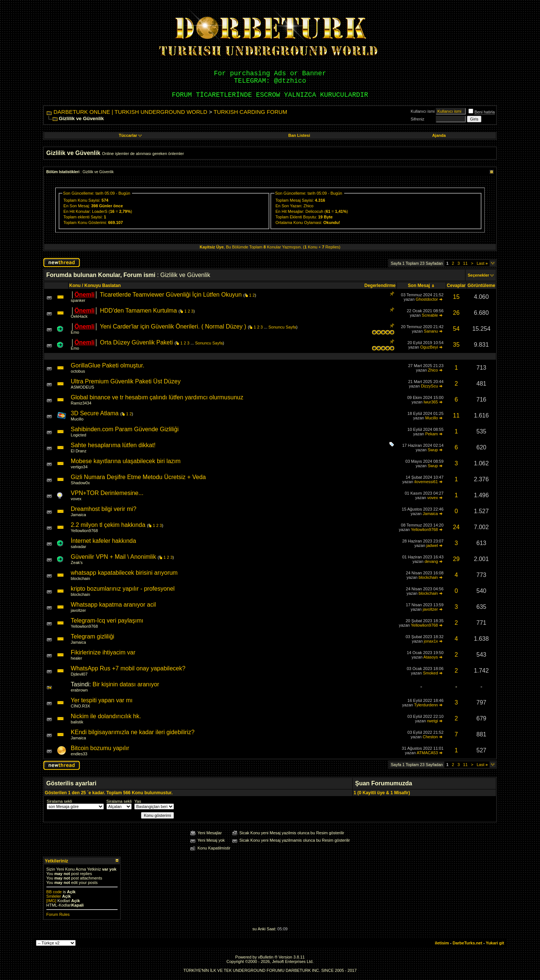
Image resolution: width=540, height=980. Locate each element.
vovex (76, 499)
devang (431, 561)
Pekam (432, 434)
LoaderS (100, 211)
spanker (78, 300)
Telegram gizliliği (93, 636)
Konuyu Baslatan (102, 286)
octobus (78, 371)
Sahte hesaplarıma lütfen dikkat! (113, 445)
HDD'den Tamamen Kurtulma (138, 311)
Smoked (430, 673)
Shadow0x (80, 483)
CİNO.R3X (80, 706)
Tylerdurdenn (426, 705)
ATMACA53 (427, 753)
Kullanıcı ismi (423, 111)
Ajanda (439, 135)
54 (456, 329)
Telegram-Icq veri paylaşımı (107, 621)
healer (77, 658)
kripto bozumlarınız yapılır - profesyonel (123, 589)
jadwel (432, 545)
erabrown (79, 690)
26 (456, 313)
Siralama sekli (59, 801)
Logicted (79, 435)
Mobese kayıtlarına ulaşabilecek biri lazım (126, 461)
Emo (75, 332)
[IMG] (51, 901)
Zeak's (77, 562)
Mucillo (77, 419)
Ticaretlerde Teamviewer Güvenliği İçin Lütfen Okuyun (171, 295)
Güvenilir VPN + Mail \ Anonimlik (113, 557)
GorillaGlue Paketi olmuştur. (108, 365)
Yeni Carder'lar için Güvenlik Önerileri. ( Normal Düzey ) (173, 326)
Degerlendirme (380, 286)
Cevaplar (456, 286)
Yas (138, 801)
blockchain (80, 578)
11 (465, 263)
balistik (77, 722)
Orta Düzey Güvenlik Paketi (136, 342)
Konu (75, 286)
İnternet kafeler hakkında (103, 541)
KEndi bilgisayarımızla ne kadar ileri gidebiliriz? (133, 732)
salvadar (79, 547)
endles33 (79, 754)
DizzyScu (429, 386)
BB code (54, 892)
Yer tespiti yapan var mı (102, 700)
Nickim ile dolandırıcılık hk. (106, 716)
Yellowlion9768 (84, 531)
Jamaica (78, 515)
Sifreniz (417, 119)
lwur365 (431, 402)
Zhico (308, 206)
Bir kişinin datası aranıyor (126, 684)
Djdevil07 (79, 674)
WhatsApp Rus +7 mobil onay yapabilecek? (128, 668)
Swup (433, 450)
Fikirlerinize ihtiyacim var (103, 652)
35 (456, 345)
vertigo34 (79, 467)
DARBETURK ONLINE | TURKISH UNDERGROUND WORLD (130, 112)
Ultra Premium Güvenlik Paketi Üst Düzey (126, 381)
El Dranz (79, 451)
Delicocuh (314, 211)
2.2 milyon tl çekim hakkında (108, 525)
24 (456, 527)
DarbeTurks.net (467, 943)
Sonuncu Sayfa (282, 327)
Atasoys (431, 657)
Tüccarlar (130, 135)
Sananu (431, 331)
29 (456, 559)
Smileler (54, 896)
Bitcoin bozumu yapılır (100, 748)
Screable (430, 315)
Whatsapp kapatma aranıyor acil (113, 605)
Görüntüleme (482, 286)
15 (456, 297)
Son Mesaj (419, 286)
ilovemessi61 (426, 482)
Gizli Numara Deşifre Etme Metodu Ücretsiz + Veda (138, 477)
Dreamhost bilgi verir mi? (104, 509)
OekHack (79, 316)
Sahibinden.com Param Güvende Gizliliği (125, 429)
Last (482, 263)
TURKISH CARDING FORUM (250, 112)
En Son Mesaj (76, 206)
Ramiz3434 (81, 403)
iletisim (442, 943)
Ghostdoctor (427, 299)
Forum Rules (58, 914)
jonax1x (431, 641)
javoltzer (78, 610)
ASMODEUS (83, 387)
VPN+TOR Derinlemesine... (107, 493)
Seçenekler (478, 275)
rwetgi (432, 721)
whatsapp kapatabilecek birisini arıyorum (124, 573)
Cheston (430, 737)
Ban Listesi (299, 135)
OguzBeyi (429, 347)
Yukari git (495, 943)
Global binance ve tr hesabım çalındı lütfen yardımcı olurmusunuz (157, 397)
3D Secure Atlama (95, 413)
